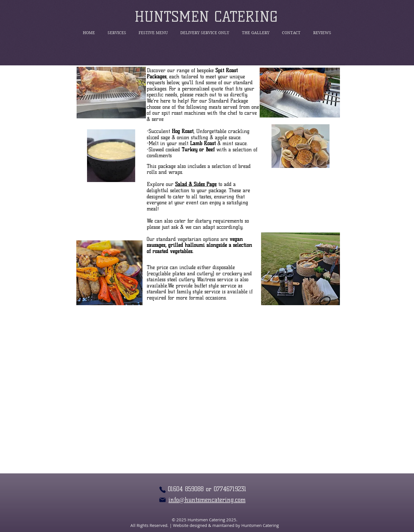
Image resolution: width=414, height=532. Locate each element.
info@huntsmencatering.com (207, 500)
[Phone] (163, 490)
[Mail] (163, 500)
